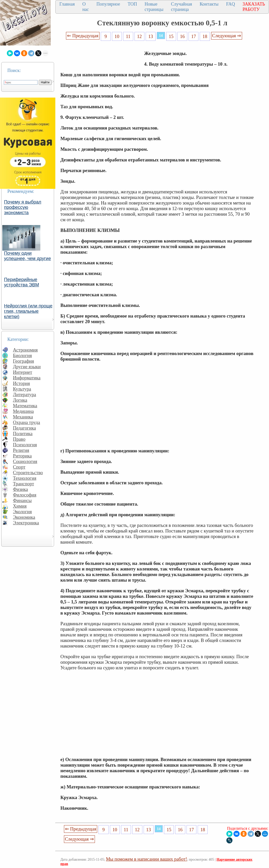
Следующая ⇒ (227, 36)
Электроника (26, 523)
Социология (25, 461)
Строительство (28, 473)
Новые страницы (154, 7)
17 (194, 36)
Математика (25, 406)
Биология (22, 355)
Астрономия (25, 350)
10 (117, 36)
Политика (23, 433)
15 (171, 36)
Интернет (23, 372)
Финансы (22, 500)
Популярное (108, 4)
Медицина (23, 411)
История (21, 383)
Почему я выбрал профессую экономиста (23, 207)
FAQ (231, 4)
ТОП (132, 4)
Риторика (22, 456)
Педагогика (24, 428)
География (23, 361)
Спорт (19, 467)
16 (182, 36)
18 (205, 36)
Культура (22, 389)
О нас (86, 7)
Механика (23, 417)
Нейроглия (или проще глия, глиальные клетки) (28, 311)
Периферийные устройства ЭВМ (22, 282)
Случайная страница (182, 7)
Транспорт (23, 484)
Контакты (209, 4)
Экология (22, 512)
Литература (24, 394)
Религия (21, 450)
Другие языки (27, 367)
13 (151, 36)
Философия (25, 495)
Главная (67, 4)
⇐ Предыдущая (83, 36)
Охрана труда (27, 422)
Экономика (24, 517)
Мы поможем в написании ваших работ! (147, 859)
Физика (20, 489)
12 (139, 36)
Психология (25, 445)
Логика (20, 400)
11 (128, 36)
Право (19, 439)
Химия (20, 506)
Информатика (27, 378)
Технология (25, 478)
